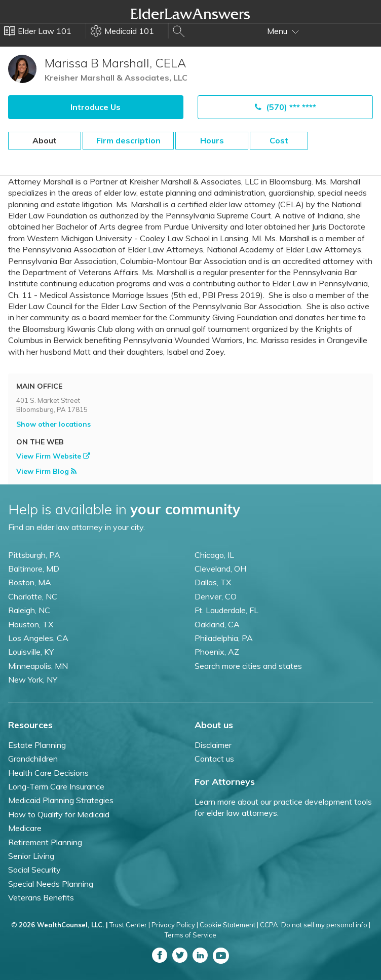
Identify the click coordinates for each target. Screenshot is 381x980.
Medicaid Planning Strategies (61, 800)
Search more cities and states (248, 666)
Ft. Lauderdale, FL (226, 610)
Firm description (128, 140)
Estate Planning (37, 745)
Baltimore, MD (34, 569)
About (45, 140)
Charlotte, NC (33, 596)
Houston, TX (31, 624)
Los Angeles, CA (38, 638)
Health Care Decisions (48, 773)
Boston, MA (30, 582)
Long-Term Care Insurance (56, 786)
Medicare (25, 828)
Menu (283, 31)
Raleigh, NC (29, 610)
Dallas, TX (213, 582)
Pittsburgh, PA (34, 555)
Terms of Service (190, 935)
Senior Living (31, 856)
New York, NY (33, 680)
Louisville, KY (31, 652)
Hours (212, 140)
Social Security (34, 870)
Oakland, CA (217, 624)
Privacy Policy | (175, 925)
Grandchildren (33, 759)
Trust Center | (130, 925)
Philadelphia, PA (224, 638)
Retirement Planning (45, 842)
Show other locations (53, 424)
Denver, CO (216, 596)
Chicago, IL (214, 555)
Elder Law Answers (190, 14)
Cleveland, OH (220, 569)
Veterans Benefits (41, 897)
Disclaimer (213, 745)
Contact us (214, 759)
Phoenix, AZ (217, 652)
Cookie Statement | (229, 925)
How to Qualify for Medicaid (59, 814)
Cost (279, 140)
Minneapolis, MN (38, 666)
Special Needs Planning (51, 884)
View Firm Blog (46, 471)
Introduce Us (96, 107)
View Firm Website (53, 456)
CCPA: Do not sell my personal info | (315, 925)
